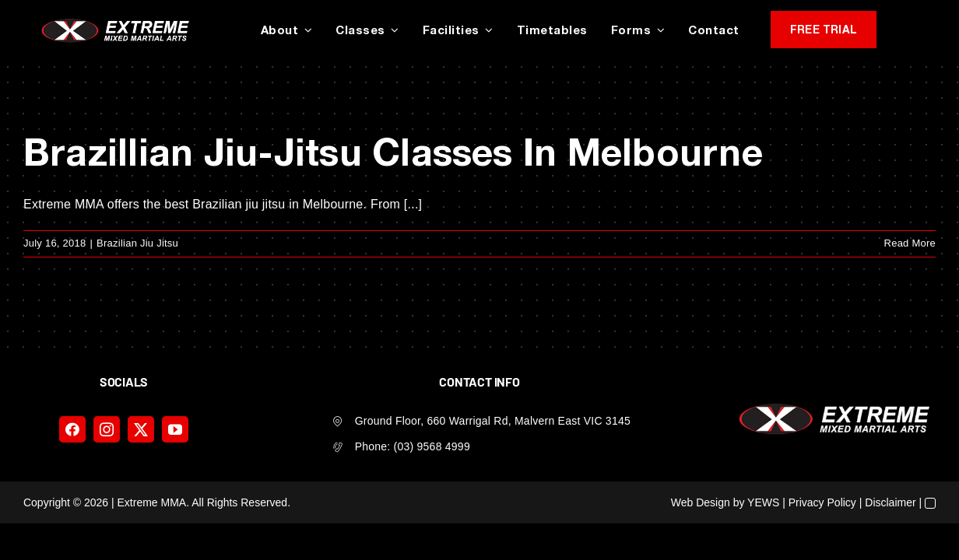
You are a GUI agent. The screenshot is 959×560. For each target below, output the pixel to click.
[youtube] (175, 429)
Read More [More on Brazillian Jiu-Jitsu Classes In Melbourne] (910, 243)
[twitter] (141, 429)
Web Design (701, 502)
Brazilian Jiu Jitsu (137, 243)
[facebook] (72, 429)
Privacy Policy (822, 502)
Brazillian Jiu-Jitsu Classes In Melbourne (393, 151)
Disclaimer (890, 502)
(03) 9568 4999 (432, 446)
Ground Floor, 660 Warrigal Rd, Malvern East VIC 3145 (493, 421)
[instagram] (107, 429)
